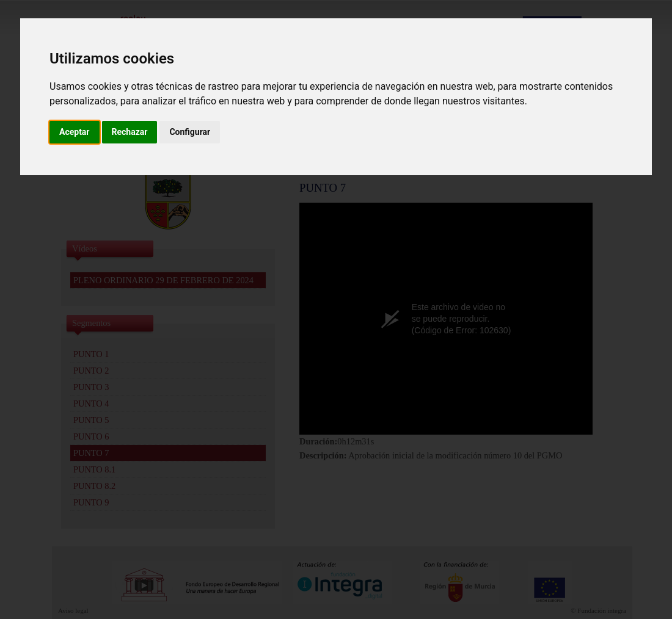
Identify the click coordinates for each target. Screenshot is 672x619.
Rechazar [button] (130, 132)
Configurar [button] (190, 132)
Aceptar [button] (75, 132)
